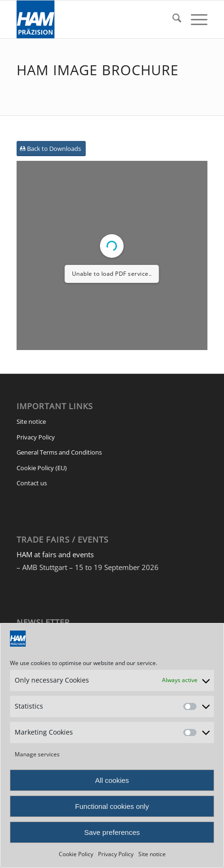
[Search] (172, 19)
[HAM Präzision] (93, 19)
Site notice (152, 854)
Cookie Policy (76, 854)
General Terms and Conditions (59, 452)
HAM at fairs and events (55, 554)
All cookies (112, 780)
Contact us (32, 483)
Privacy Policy (116, 854)
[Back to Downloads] (51, 149)
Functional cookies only (112, 806)
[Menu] (194, 19)
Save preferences (112, 832)
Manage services (37, 754)
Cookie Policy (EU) (42, 468)
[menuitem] (172, 19)
